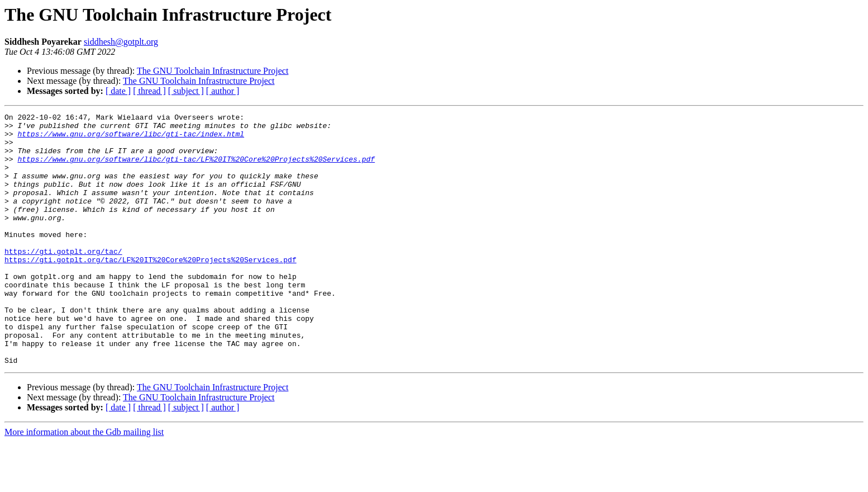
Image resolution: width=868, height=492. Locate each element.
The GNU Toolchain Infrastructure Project (213, 71)
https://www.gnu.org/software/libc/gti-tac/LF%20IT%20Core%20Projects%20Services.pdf (196, 169)
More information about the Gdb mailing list (84, 482)
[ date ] (118, 91)
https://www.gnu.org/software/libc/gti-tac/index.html (131, 139)
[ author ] (223, 91)
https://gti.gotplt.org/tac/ (63, 280)
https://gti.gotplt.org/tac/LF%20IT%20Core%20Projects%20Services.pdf (151, 290)
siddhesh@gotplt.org (121, 42)
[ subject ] (186, 91)
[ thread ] (149, 91)
